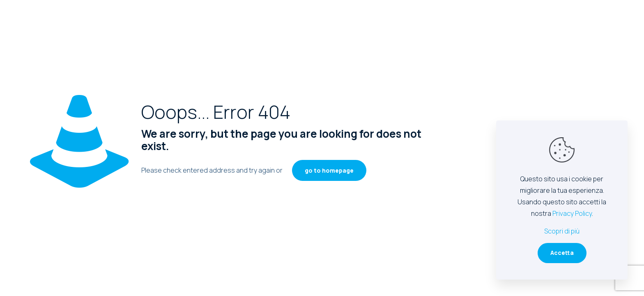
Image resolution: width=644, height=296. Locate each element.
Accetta (562, 253)
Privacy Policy (572, 213)
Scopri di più (562, 231)
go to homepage (329, 170)
